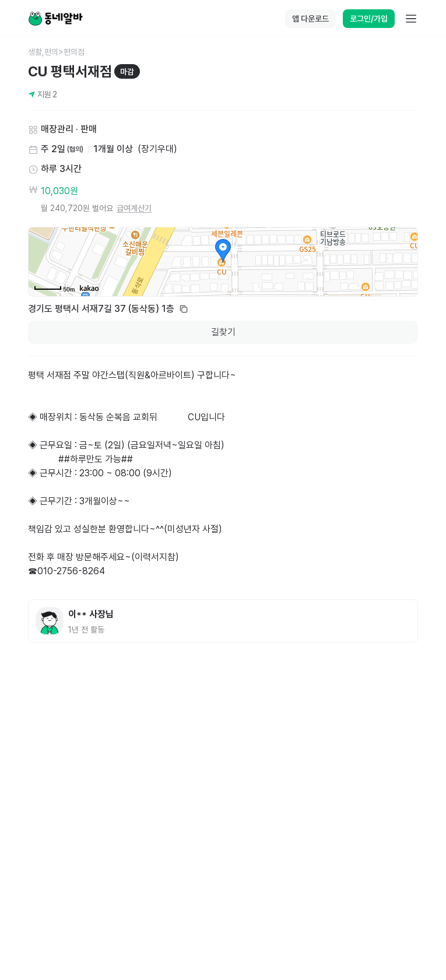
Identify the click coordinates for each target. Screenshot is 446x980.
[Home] (55, 19)
